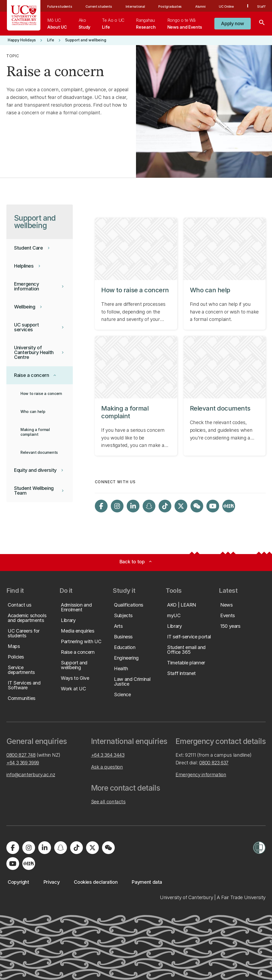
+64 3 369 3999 (23, 763)
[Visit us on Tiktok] (165, 506)
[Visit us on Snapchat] (149, 506)
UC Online (226, 6)
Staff (261, 6)
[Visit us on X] (181, 506)
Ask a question (107, 767)
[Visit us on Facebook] (101, 506)
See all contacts (108, 802)
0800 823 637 (214, 763)
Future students (60, 6)
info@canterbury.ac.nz (31, 775)
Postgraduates (170, 6)
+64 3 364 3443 (108, 755)
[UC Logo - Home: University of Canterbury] (24, 15)
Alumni (200, 6)
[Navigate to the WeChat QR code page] (197, 506)
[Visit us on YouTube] (213, 506)
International (135, 6)
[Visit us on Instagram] (117, 506)
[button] (233, 24)
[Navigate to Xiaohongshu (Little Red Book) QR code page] (229, 506)
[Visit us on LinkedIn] (133, 506)
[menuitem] (57, 24)
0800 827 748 (21, 755)
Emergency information (201, 775)
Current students (99, 6)
